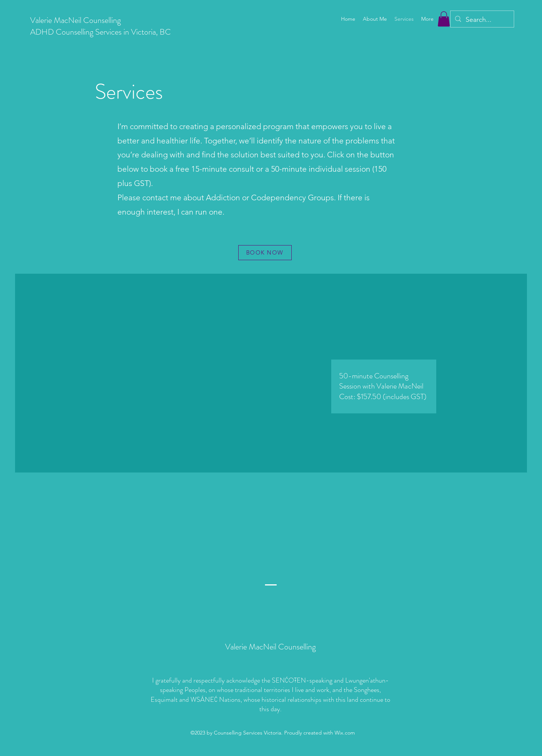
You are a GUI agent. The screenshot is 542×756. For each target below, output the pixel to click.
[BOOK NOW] (265, 253)
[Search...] (482, 20)
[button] (444, 19)
